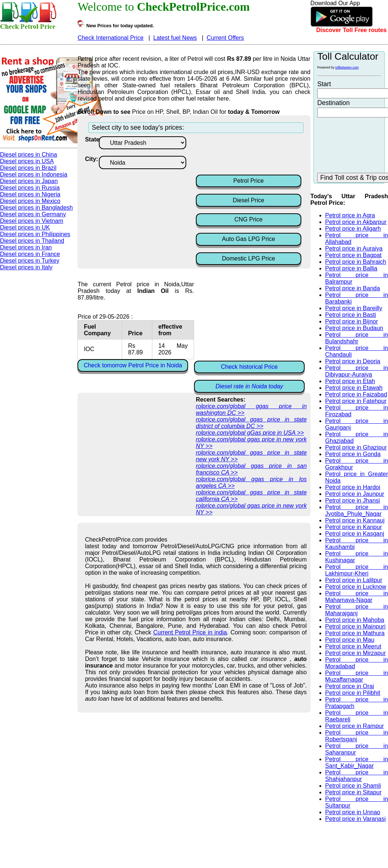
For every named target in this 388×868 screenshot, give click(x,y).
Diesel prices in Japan (29, 181)
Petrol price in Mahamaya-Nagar (357, 597)
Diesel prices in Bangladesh (36, 208)
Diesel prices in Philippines (35, 234)
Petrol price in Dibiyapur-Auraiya (357, 371)
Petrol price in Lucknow (356, 587)
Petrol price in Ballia (351, 268)
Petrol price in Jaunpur (355, 494)
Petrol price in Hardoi (353, 487)
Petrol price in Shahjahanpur (357, 776)
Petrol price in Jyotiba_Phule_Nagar (357, 510)
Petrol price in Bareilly (354, 308)
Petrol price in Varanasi (356, 819)
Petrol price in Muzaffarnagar (357, 676)
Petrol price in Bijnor (352, 321)
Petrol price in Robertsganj (357, 736)
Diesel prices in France (30, 254)
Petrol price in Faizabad (356, 394)
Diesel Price (248, 200)
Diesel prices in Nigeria (30, 194)
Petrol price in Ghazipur (356, 447)
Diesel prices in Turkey (30, 261)
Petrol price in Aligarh (353, 229)
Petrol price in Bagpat (354, 255)
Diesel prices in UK (25, 227)
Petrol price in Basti (351, 315)
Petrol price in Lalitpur (354, 580)
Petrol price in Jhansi (353, 500)
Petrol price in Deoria (353, 361)
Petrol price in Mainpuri (356, 626)
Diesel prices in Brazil (28, 168)
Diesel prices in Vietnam (32, 221)
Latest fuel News (175, 38)
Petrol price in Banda (353, 288)
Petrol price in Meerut (353, 646)
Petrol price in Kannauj (355, 520)
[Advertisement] (255, 155)
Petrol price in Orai (350, 686)
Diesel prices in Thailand (32, 241)
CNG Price (249, 219)
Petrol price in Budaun (354, 328)
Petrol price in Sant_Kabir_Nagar (357, 762)
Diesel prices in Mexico (30, 201)
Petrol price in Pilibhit (353, 693)
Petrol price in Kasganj (355, 534)
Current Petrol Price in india (190, 632)
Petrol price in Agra (350, 215)
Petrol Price (248, 181)
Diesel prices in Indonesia (34, 174)
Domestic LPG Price (249, 258)
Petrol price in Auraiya (354, 248)
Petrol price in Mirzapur (356, 653)
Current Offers (225, 38)
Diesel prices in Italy (26, 267)
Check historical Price (249, 367)
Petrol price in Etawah (354, 388)
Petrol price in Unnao (353, 812)
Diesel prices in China (29, 155)
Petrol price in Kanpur (354, 527)
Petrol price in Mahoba (355, 620)
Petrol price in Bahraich (356, 262)
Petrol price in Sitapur (354, 792)
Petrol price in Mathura (355, 633)
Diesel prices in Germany (33, 214)
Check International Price (110, 38)
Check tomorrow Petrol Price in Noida (133, 365)
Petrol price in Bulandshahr (357, 338)
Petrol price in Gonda (353, 454)
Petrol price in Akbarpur (356, 222)
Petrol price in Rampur (355, 726)
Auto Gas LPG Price (249, 239)
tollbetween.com (347, 67)
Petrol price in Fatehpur (356, 401)
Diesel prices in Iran (26, 247)
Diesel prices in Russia (30, 188)
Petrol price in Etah (350, 381)
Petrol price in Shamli (353, 786)
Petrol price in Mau (350, 640)
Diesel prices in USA (27, 161)
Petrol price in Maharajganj (357, 610)
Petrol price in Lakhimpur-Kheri (357, 570)
